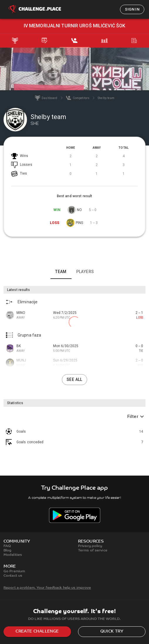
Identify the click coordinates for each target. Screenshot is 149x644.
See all (74, 379)
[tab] (15, 41)
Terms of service (93, 551)
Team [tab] (61, 272)
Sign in (132, 9)
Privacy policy (90, 546)
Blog (7, 551)
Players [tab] (85, 272)
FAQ (7, 546)
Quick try (112, 632)
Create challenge (37, 632)
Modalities (13, 555)
